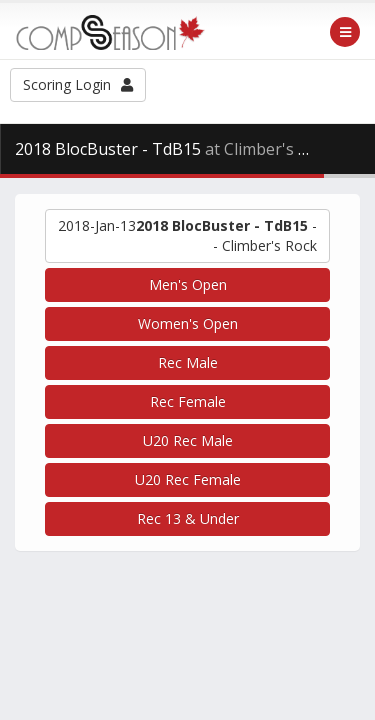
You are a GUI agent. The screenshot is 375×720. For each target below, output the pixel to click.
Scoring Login (78, 84)
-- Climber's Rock (187, 235)
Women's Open (188, 323)
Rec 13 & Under (188, 518)
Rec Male (188, 362)
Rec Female (188, 401)
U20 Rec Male (188, 440)
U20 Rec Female (188, 479)
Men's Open (188, 284)
